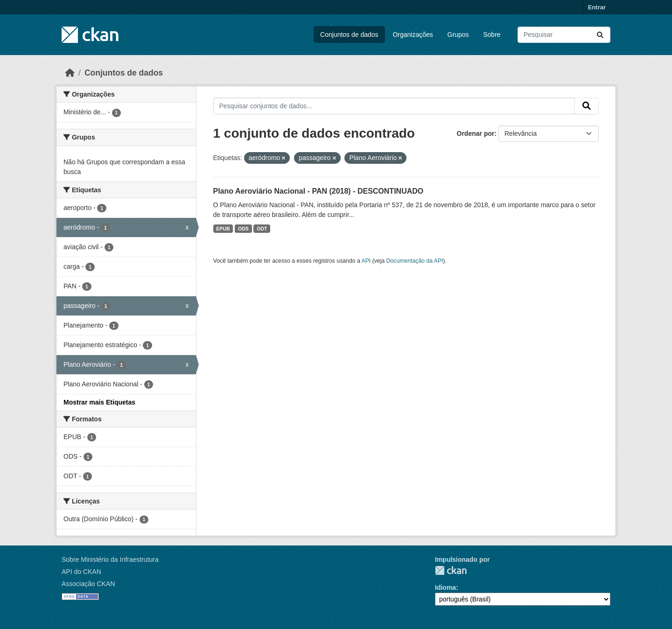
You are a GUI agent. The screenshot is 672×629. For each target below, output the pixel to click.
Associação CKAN (88, 584)
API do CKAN (81, 572)
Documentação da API (415, 261)
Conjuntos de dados (349, 35)
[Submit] (600, 35)
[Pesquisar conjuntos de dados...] (564, 35)
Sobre (492, 35)
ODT (262, 229)
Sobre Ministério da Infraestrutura (110, 559)
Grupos (458, 35)
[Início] (70, 73)
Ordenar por (476, 133)
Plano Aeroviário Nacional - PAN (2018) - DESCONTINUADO (318, 191)
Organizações (413, 35)
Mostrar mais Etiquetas (99, 402)
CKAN (451, 570)
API (366, 261)
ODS (243, 229)
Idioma (445, 587)
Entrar (597, 7)
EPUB (223, 229)
